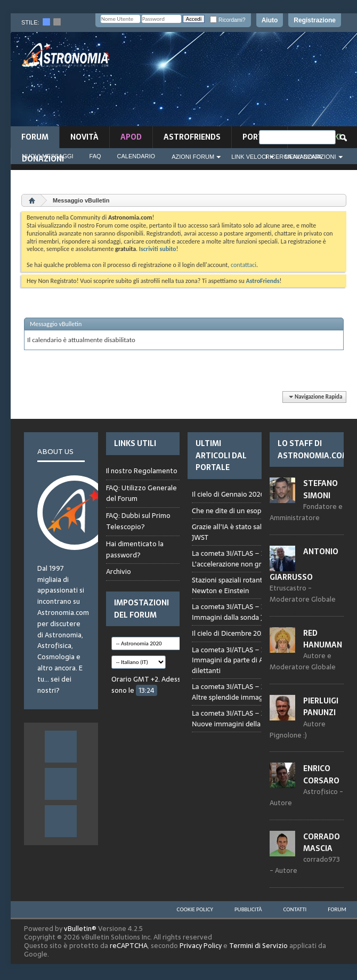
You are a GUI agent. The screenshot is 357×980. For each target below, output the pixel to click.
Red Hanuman (323, 639)
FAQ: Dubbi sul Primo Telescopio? (138, 521)
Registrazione (315, 20)
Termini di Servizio (258, 946)
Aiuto (270, 20)
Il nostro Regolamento (142, 471)
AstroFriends (192, 137)
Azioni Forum (193, 157)
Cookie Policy (195, 909)
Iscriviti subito (158, 249)
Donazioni (43, 159)
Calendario (136, 156)
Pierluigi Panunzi (321, 707)
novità (84, 137)
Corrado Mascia (322, 843)
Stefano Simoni (321, 489)
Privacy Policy (201, 946)
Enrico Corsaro (321, 774)
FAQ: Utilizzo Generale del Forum (141, 493)
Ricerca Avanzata (294, 157)
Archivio (119, 572)
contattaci (244, 265)
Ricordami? (228, 20)
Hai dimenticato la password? (135, 549)
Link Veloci (249, 157)
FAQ (95, 156)
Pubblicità (248, 909)
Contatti (295, 909)
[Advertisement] (306, 82)
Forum (35, 137)
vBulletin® (80, 929)
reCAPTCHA (129, 946)
